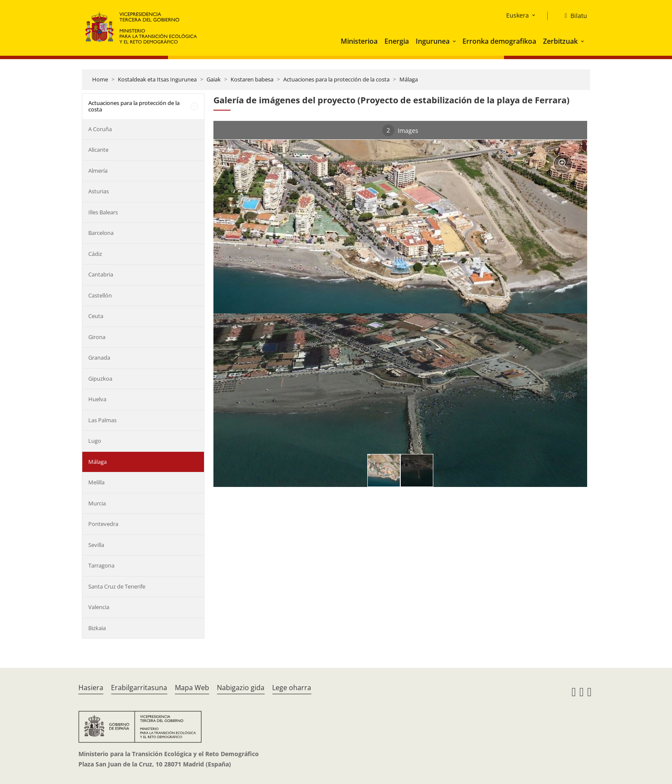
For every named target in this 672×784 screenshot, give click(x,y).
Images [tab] (400, 130)
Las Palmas (102, 420)
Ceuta (96, 316)
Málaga (409, 79)
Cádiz (95, 254)
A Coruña (100, 129)
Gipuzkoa (100, 378)
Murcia (97, 503)
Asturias (99, 191)
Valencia (99, 607)
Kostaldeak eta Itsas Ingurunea (157, 79)
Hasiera (91, 688)
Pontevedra (103, 524)
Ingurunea (433, 41)
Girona (97, 337)
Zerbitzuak (560, 41)
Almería (98, 171)
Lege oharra (292, 688)
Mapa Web (192, 688)
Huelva (97, 399)
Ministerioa (359, 41)
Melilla (96, 482)
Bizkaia (97, 628)
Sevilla (96, 545)
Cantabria (101, 274)
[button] (455, 41)
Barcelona (101, 233)
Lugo (95, 441)
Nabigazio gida (241, 688)
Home (100, 79)
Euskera (517, 15)
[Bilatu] (573, 16)
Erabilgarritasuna (139, 688)
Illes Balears (103, 212)
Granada (99, 357)
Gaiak (214, 79)
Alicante (98, 150)
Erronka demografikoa (499, 41)
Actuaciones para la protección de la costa (336, 79)
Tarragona (101, 565)
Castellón (100, 295)
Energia (397, 41)
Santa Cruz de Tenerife (117, 586)
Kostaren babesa (252, 79)
